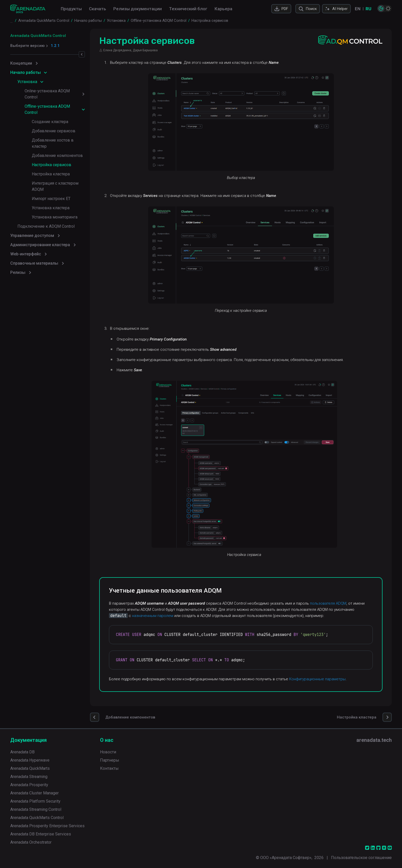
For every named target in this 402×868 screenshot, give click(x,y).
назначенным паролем (155, 616)
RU (368, 9)
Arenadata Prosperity (29, 785)
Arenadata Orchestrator (31, 842)
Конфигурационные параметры (320, 679)
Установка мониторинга (55, 217)
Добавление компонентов (57, 156)
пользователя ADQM (330, 603)
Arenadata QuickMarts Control (38, 36)
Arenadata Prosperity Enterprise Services (47, 826)
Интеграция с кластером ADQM (55, 186)
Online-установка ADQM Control (47, 94)
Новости (108, 752)
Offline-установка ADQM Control (47, 109)
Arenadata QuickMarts (30, 768)
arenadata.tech (374, 740)
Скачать (98, 9)
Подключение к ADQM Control (46, 226)
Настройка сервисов (52, 165)
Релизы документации (138, 9)
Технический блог (188, 9)
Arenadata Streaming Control (36, 809)
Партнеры (110, 760)
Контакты (109, 768)
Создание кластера (50, 122)
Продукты (71, 9)
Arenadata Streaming (29, 777)
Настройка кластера (51, 174)
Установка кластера (51, 208)
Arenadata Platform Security (35, 801)
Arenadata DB (22, 752)
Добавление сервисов (54, 131)
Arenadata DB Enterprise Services (41, 834)
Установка (27, 82)
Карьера (223, 9)
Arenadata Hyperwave (30, 760)
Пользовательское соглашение (361, 858)
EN (358, 9)
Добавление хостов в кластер (53, 143)
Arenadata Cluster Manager (34, 793)
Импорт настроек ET (51, 199)
